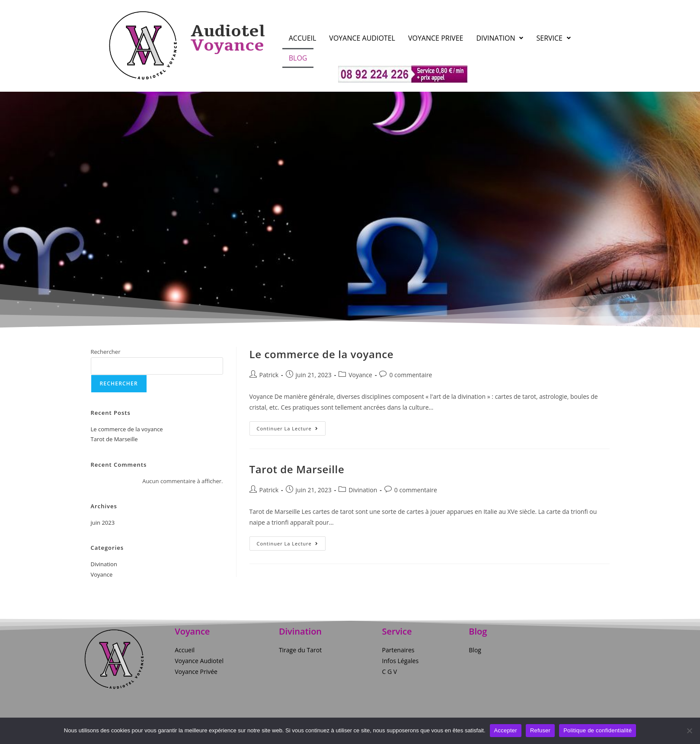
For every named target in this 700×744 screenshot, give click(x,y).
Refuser (540, 730)
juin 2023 (103, 523)
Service (553, 38)
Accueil (303, 38)
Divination (500, 38)
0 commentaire (411, 375)
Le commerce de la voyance (322, 354)
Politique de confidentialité (598, 730)
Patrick (269, 375)
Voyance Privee (436, 38)
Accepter (506, 730)
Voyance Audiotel (362, 38)
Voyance (360, 375)
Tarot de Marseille (297, 469)
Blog (298, 58)
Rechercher (106, 352)
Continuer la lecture (291, 427)
